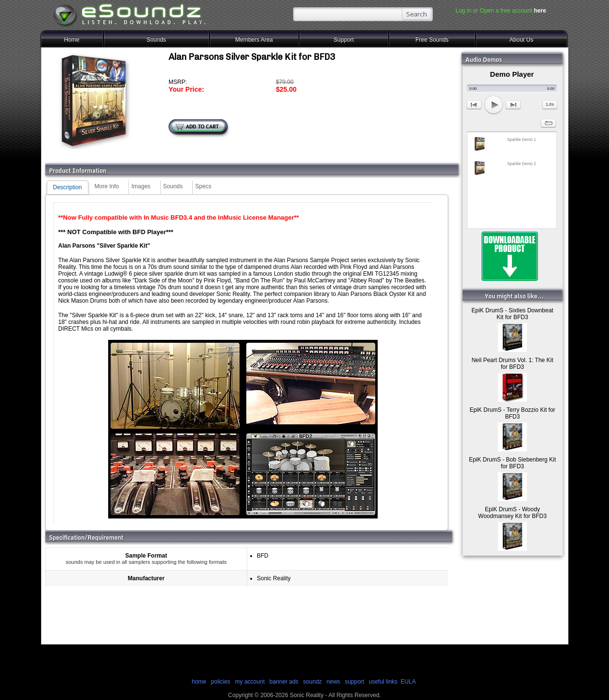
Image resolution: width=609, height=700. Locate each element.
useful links (383, 682)
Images (141, 186)
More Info (107, 186)
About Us (521, 40)
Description (68, 187)
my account (250, 682)
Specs (203, 186)
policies (221, 682)
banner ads (284, 682)
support (355, 682)
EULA (408, 682)
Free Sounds (432, 40)
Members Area (254, 40)
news (333, 682)
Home (71, 40)
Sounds (156, 40)
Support (343, 40)
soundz (313, 682)
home (199, 682)
